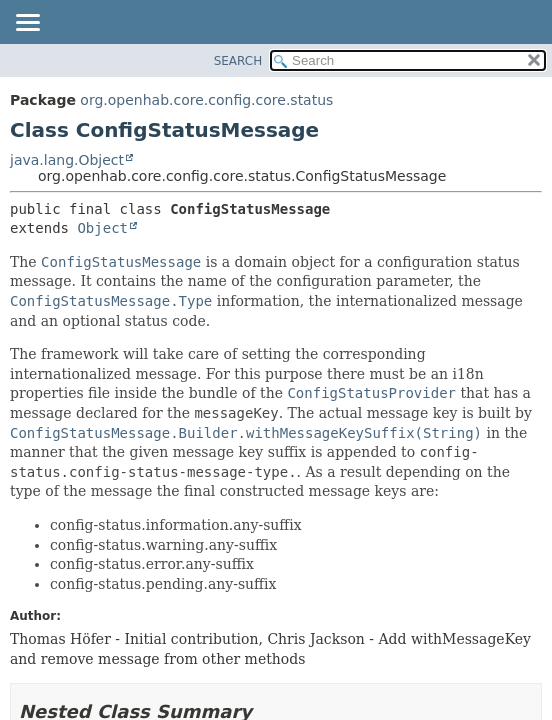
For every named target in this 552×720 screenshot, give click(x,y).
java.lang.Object (67, 160)
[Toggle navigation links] (27, 24)
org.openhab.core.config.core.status (206, 100)
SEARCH (238, 61)
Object (102, 228)
